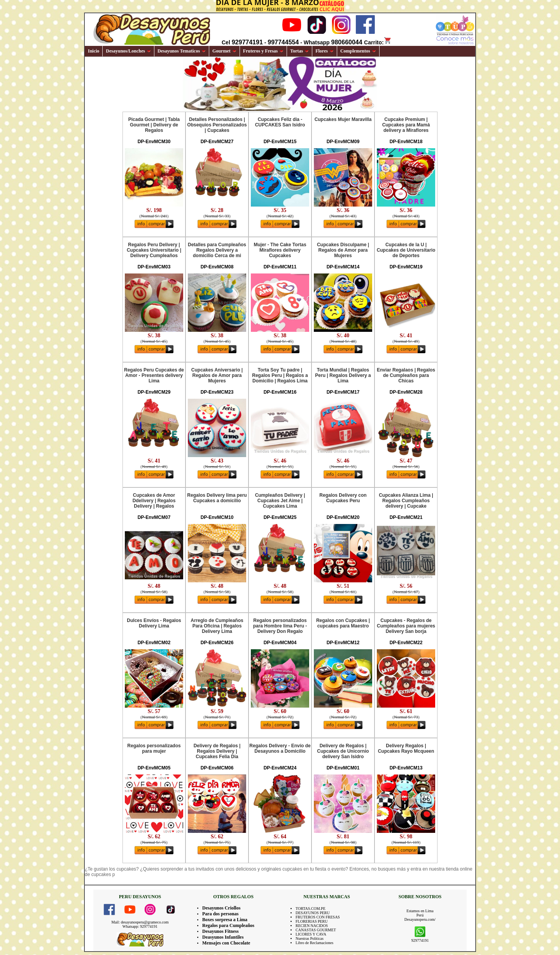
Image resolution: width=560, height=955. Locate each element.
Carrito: (378, 42)
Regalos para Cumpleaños (228, 925)
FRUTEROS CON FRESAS (318, 917)
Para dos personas (220, 914)
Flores (325, 51)
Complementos (358, 51)
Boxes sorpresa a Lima (225, 920)
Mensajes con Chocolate (226, 943)
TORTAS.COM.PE (311, 909)
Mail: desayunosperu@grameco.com (140, 922)
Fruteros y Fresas (263, 51)
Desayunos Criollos (221, 908)
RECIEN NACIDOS (312, 926)
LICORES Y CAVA (311, 934)
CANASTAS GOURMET (316, 930)
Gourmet (224, 51)
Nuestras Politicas (310, 938)
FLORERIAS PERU (312, 921)
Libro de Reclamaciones (314, 943)
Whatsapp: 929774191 (140, 926)
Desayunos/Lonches (128, 51)
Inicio (94, 51)
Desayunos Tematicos (182, 51)
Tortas (299, 51)
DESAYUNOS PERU (313, 913)
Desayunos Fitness (220, 931)
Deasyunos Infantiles (223, 937)
